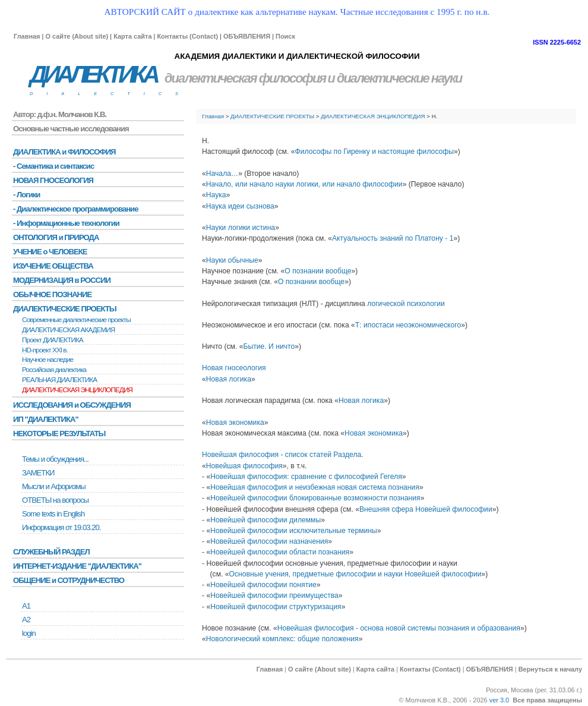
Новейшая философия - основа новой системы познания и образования (399, 628)
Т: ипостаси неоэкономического (408, 325)
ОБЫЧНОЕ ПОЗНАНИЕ (52, 294)
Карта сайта (132, 36)
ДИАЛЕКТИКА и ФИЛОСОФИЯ (64, 152)
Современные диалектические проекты (76, 320)
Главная (27, 36)
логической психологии (406, 304)
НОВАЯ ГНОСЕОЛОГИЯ (53, 180)
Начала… (222, 174)
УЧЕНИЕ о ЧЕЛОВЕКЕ (50, 252)
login (29, 633)
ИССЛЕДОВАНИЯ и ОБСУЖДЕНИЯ (72, 405)
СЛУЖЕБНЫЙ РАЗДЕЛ (51, 552)
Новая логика (229, 379)
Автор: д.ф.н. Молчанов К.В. (60, 114)
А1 (26, 606)
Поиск (285, 36)
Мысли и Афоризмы (54, 486)
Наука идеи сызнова (240, 206)
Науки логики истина (241, 228)
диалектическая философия (245, 78)
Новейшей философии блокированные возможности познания (315, 498)
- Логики (26, 195)
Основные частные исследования (71, 129)
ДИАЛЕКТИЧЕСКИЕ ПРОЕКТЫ (272, 116)
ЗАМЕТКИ (38, 473)
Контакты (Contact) (187, 36)
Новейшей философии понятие (263, 585)
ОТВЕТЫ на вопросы (55, 500)
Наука (216, 195)
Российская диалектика (54, 370)
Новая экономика (235, 423)
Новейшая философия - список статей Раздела (282, 455)
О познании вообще (318, 271)
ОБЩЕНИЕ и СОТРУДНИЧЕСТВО (69, 580)
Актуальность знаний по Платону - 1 (393, 238)
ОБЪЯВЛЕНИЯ (247, 36)
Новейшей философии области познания (280, 552)
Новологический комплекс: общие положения (282, 639)
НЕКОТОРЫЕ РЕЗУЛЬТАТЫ (59, 434)
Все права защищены (547, 700)
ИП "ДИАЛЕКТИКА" (46, 419)
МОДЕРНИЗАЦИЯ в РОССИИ (62, 280)
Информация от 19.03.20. (61, 527)
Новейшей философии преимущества (274, 595)
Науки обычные (232, 260)
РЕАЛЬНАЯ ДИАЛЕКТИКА (59, 380)
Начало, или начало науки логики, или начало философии (304, 184)
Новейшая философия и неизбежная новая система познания (315, 487)
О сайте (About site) (77, 36)
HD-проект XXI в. (45, 350)
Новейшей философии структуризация (276, 607)
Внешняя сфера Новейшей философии (426, 509)
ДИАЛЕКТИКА (93, 75)
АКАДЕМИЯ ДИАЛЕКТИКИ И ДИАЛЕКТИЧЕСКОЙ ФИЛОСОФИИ (297, 56)
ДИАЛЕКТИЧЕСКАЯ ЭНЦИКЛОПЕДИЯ (373, 116)
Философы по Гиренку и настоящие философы (375, 152)
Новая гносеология (234, 368)
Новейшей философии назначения (269, 541)
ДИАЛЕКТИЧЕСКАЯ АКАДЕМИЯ (68, 330)
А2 (26, 620)
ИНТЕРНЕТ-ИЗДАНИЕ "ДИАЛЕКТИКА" (77, 566)
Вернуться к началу (550, 669)
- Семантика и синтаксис (53, 166)
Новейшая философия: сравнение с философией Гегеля (306, 477)
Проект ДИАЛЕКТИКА (53, 340)
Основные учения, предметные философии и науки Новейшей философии (355, 574)
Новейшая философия (244, 466)
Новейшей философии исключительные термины (294, 531)
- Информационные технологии (66, 223)
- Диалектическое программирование (75, 209)
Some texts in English (53, 514)
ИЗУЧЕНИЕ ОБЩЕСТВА (53, 266)
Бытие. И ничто (269, 346)
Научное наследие (48, 360)
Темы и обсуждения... (55, 459)
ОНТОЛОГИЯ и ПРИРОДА (56, 237)
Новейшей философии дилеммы (265, 520)
